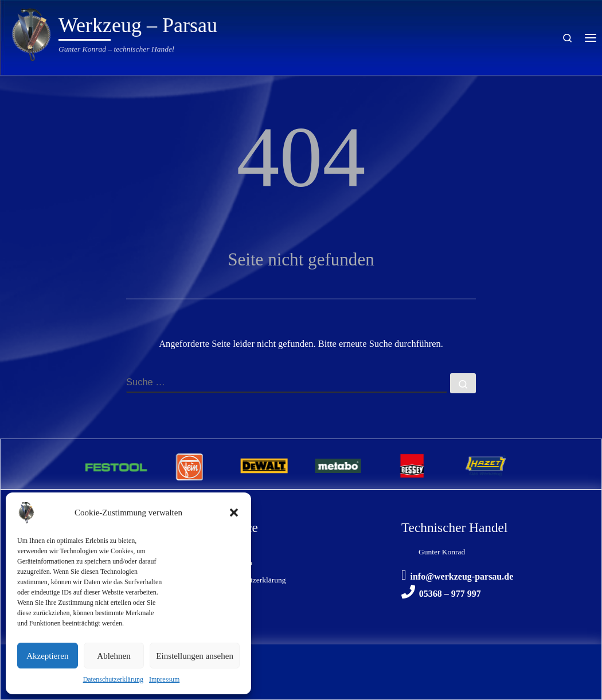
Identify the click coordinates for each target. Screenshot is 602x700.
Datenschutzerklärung (113, 679)
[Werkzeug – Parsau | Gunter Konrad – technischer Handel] (32, 33)
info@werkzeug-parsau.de (462, 576)
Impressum (164, 679)
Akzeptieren (47, 656)
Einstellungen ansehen (195, 656)
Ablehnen (114, 656)
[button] (234, 513)
